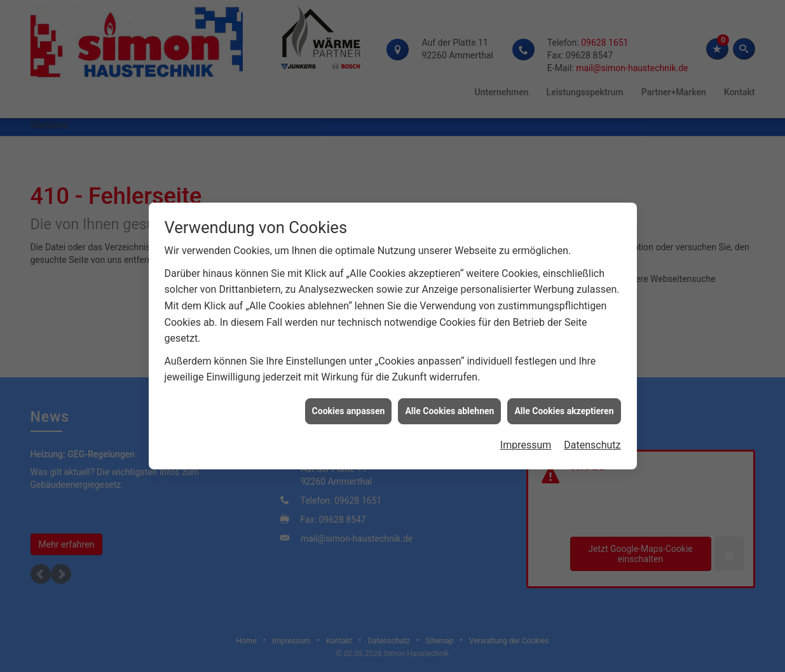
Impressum (526, 441)
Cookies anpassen (349, 407)
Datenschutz (592, 441)
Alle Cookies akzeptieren (564, 407)
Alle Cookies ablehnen (449, 407)
